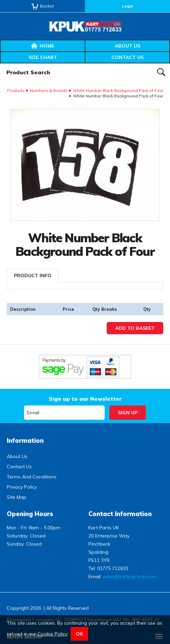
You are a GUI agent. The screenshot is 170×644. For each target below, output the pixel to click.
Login (127, 6)
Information (25, 441)
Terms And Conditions (32, 477)
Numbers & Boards (49, 90)
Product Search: (0, 64)
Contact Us (127, 57)
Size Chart (43, 57)
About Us (127, 46)
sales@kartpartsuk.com (130, 576)
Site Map (17, 497)
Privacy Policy (22, 487)
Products (16, 90)
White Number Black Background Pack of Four (118, 90)
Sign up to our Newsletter (85, 399)
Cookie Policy (52, 634)
